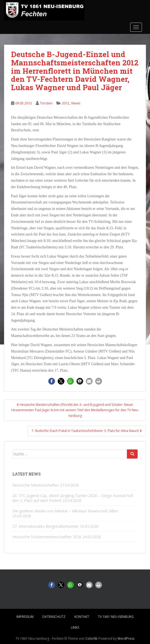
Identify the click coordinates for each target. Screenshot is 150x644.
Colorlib (92, 638)
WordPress (126, 638)
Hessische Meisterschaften (36, 485)
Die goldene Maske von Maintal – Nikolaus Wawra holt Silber (65, 511)
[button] (52, 381)
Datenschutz (54, 617)
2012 (65, 103)
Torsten (46, 103)
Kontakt (82, 617)
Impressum (25, 617)
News (76, 103)
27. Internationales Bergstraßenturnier (45, 526)
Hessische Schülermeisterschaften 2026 (47, 537)
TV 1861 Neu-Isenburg (116, 617)
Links (75, 627)
